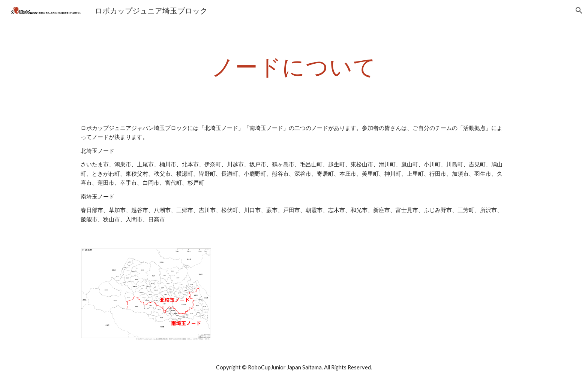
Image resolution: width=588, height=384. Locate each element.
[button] (579, 10)
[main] (294, 66)
